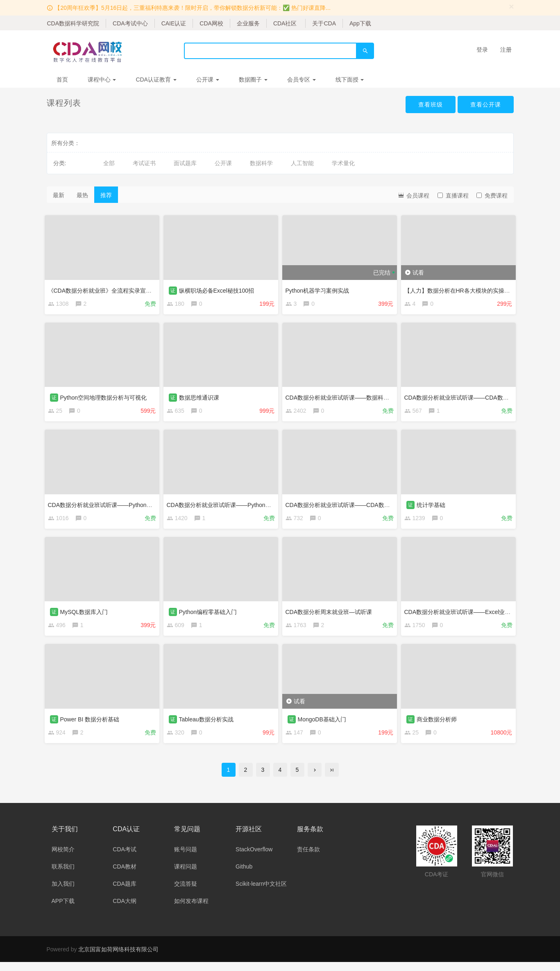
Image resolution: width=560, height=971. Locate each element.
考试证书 (144, 163)
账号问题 (186, 858)
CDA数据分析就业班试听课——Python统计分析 (230, 506)
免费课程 (492, 196)
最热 (82, 195)
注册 (506, 50)
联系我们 (63, 875)
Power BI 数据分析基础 (92, 724)
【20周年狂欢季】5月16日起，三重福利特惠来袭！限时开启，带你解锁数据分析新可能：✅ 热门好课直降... (193, 8)
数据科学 (261, 163)
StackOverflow (254, 858)
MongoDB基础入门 (324, 724)
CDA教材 (125, 875)
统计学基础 (433, 506)
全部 (109, 163)
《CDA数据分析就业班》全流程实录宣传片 (105, 288)
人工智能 (302, 163)
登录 (482, 50)
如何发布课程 (191, 910)
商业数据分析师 (439, 724)
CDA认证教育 (156, 80)
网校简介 (63, 858)
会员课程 (413, 195)
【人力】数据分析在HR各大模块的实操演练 (462, 288)
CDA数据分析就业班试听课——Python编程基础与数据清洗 (125, 506)
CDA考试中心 (130, 23)
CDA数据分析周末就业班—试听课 (331, 615)
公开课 (208, 80)
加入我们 (63, 893)
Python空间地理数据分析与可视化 (106, 397)
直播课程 (453, 196)
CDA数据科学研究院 (73, 23)
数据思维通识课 (201, 397)
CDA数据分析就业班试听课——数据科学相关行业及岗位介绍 (365, 397)
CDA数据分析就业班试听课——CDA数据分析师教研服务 (479, 397)
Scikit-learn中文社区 (261, 893)
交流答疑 (186, 893)
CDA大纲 (125, 910)
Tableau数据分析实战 (208, 724)
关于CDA (324, 23)
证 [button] (175, 288)
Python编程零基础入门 (210, 615)
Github (244, 875)
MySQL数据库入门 (86, 615)
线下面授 (350, 80)
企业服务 (248, 23)
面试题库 (185, 163)
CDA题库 (125, 893)
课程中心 (102, 80)
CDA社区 (285, 23)
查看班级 (424, 105)
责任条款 (308, 858)
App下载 (360, 23)
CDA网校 (211, 23)
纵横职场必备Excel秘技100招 (219, 288)
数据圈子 (253, 80)
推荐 (106, 195)
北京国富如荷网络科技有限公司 (118, 958)
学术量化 (343, 163)
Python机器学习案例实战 (320, 288)
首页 (62, 80)
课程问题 (186, 875)
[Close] (512, 6)
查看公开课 (484, 105)
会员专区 (302, 80)
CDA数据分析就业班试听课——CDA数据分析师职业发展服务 (366, 506)
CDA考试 (125, 858)
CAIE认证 (174, 23)
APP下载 (63, 910)
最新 (59, 195)
